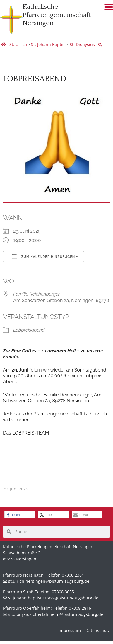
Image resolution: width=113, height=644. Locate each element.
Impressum (70, 630)
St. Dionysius (83, 44)
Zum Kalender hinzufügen (43, 256)
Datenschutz (98, 630)
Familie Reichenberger (36, 294)
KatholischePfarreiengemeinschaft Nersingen (57, 15)
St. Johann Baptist (48, 44)
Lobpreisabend (29, 330)
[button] (20, 515)
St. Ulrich (18, 44)
